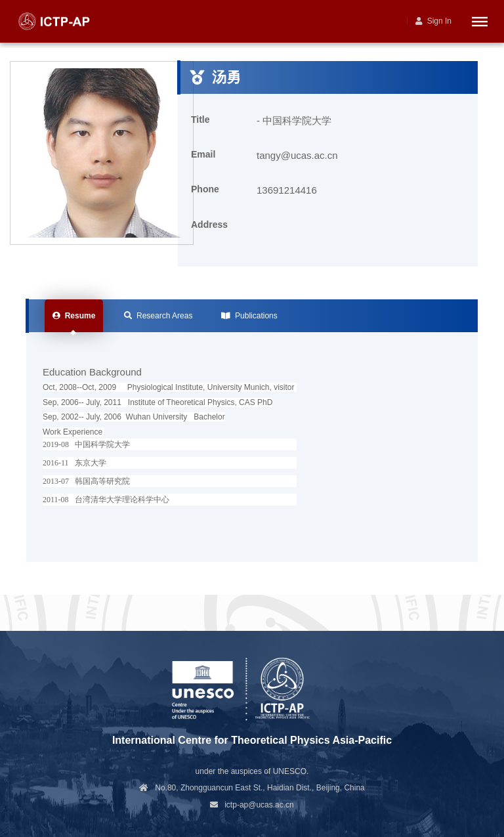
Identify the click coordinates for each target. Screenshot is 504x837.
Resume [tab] (74, 316)
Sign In (433, 21)
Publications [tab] (249, 316)
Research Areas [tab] (158, 316)
